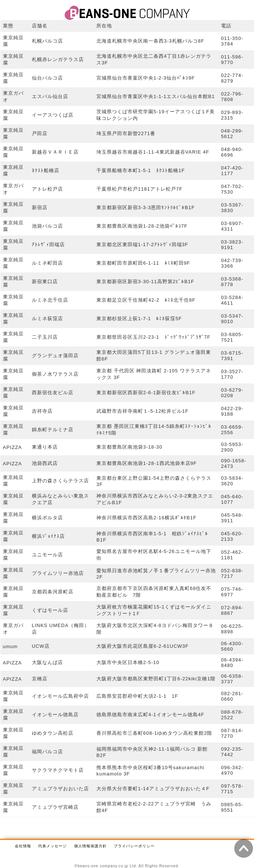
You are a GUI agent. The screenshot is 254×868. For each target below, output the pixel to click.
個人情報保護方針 (90, 846)
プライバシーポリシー (134, 846)
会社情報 (23, 846)
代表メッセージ (52, 846)
